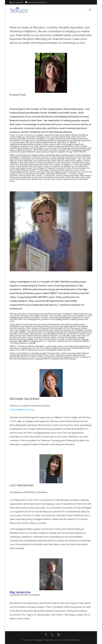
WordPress (74, 640)
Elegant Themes (44, 640)
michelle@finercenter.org (22, 410)
